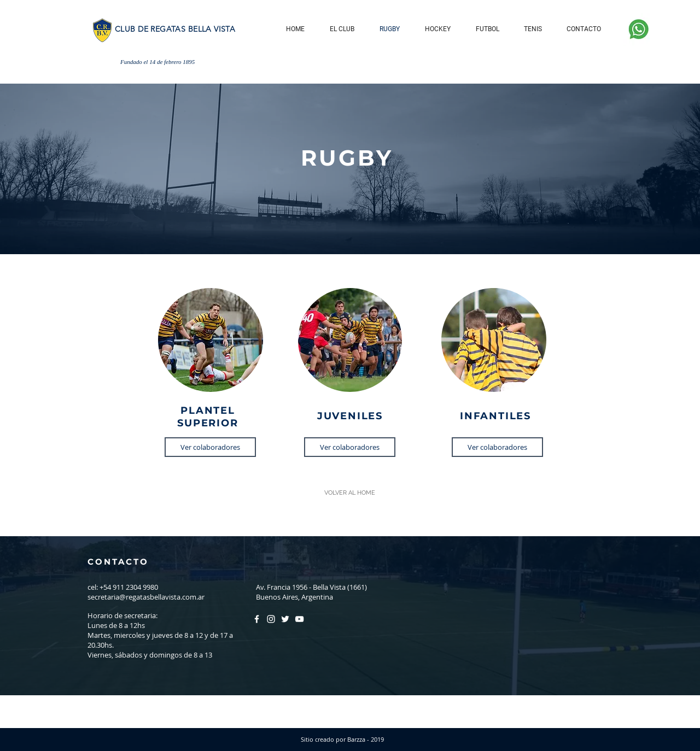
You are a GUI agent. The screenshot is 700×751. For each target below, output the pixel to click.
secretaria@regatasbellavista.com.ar (146, 597)
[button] (342, 29)
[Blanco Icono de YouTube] (299, 619)
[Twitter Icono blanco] (285, 619)
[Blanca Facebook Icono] (257, 619)
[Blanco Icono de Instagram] (271, 619)
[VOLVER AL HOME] (350, 493)
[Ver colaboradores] (210, 447)
